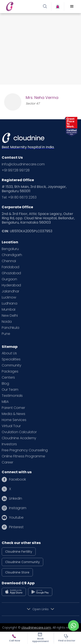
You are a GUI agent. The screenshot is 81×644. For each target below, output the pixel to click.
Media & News (13, 414)
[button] (72, 6)
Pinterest (16, 527)
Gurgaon (9, 279)
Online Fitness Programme (23, 456)
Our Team (10, 390)
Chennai (9, 261)
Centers (8, 378)
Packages (10, 371)
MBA (5, 402)
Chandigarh (12, 255)
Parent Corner (13, 408)
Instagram (18, 508)
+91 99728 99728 (16, 170)
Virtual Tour (11, 426)
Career (7, 462)
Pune (6, 334)
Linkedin (16, 499)
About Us (9, 353)
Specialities (11, 359)
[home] (22, 6)
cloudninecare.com (36, 628)
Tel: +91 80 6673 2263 (19, 197)
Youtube (16, 518)
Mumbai (9, 310)
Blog (5, 384)
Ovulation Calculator (19, 432)
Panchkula (10, 328)
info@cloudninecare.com (23, 164)
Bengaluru (10, 249)
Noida (7, 322)
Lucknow (9, 297)
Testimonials (12, 396)
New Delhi (10, 316)
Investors (9, 444)
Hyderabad (11, 285)
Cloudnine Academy (19, 438)
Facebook (17, 479)
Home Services (14, 420)
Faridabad (10, 267)
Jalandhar (10, 291)
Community (12, 365)
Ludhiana (10, 303)
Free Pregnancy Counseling (25, 450)
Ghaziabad (11, 273)
